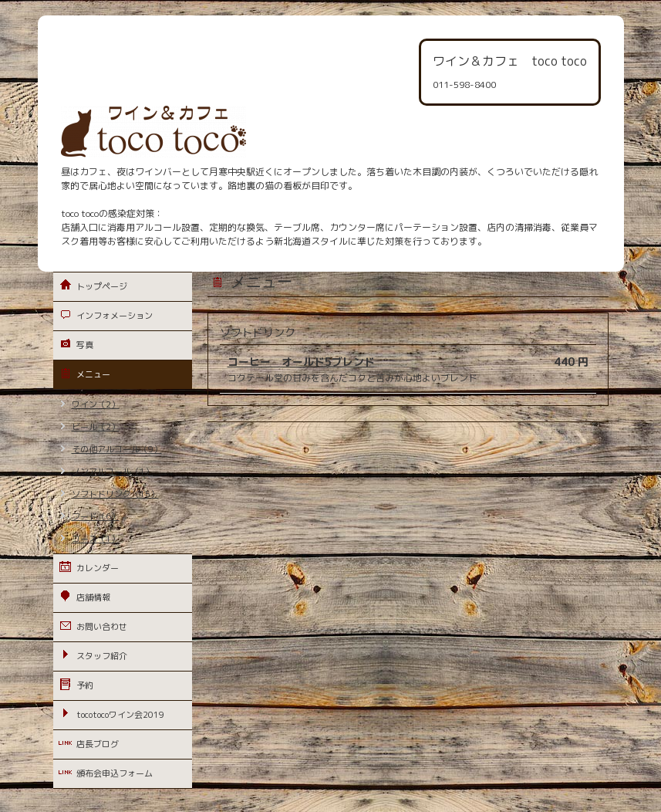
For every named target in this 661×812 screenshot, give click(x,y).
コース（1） (96, 539)
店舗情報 (93, 597)
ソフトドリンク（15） (115, 494)
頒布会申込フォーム (115, 773)
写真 (85, 345)
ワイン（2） (96, 404)
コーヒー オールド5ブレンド (301, 362)
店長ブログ (98, 744)
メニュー (93, 374)
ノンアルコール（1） (113, 472)
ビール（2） (96, 427)
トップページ (102, 286)
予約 (85, 685)
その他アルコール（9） (117, 449)
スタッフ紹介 (102, 656)
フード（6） (96, 516)
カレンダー (98, 568)
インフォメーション (115, 316)
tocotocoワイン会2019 (120, 715)
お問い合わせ (102, 627)
